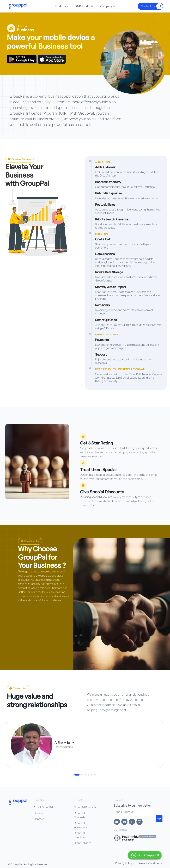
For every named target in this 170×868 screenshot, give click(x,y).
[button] (77, 775)
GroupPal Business (85, 807)
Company (108, 6)
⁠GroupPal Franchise (80, 835)
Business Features (19, 159)
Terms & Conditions (150, 863)
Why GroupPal (30, 541)
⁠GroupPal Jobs (83, 843)
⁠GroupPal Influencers (80, 825)
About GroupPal (43, 807)
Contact (39, 819)
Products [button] (62, 6)
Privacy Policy (124, 863)
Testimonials (18, 688)
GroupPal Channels (79, 815)
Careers (38, 813)
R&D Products (84, 6)
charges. (121, 348)
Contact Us (152, 6)
